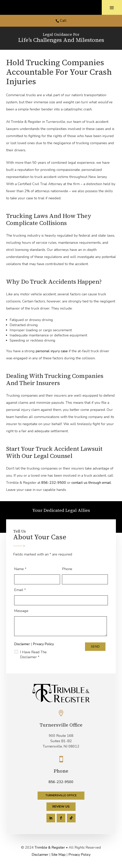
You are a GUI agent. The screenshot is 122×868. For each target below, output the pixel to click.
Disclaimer (22, 644)
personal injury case (52, 351)
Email (20, 590)
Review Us (61, 807)
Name (20, 569)
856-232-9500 (54, 483)
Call (63, 21)
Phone (67, 569)
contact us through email (91, 483)
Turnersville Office (61, 795)
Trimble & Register (50, 847)
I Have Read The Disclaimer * (33, 655)
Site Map (58, 855)
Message (21, 611)
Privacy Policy (43, 644)
